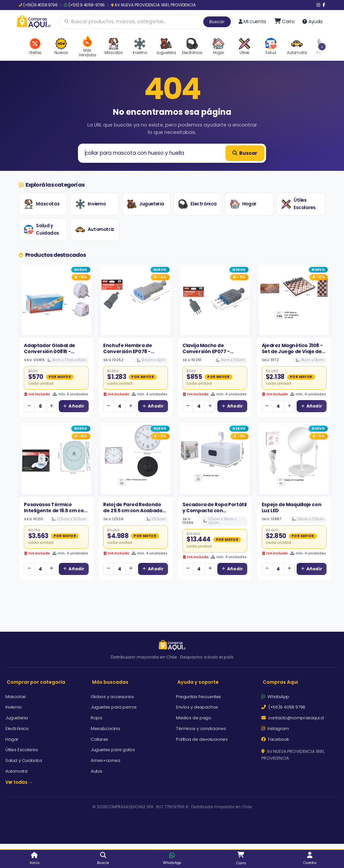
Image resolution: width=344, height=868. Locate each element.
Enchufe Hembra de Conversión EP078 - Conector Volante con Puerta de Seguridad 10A (133, 355)
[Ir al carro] (284, 21)
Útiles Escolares (298, 204)
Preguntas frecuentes (199, 697)
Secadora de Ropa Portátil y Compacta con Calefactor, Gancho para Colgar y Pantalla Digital (214, 514)
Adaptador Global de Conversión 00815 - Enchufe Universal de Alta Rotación (55, 355)
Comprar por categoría (36, 682)
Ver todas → (19, 782)
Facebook (275, 739)
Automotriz (95, 230)
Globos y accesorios (112, 697)
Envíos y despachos (197, 707)
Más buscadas (110, 682)
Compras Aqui (280, 682)
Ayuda (312, 21)
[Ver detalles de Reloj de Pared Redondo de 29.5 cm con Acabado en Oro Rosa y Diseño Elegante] (136, 460)
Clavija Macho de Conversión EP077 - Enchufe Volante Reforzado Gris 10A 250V (212, 355)
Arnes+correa (105, 760)
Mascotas (42, 204)
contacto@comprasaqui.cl (293, 718)
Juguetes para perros (114, 707)
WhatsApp (275, 697)
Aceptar (238, 837)
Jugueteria (146, 204)
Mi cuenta (252, 21)
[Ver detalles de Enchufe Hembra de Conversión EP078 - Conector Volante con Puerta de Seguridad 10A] (136, 301)
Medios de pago (193, 718)
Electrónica (198, 204)
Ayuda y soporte (198, 682)
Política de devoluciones (202, 739)
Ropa (96, 718)
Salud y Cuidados (41, 229)
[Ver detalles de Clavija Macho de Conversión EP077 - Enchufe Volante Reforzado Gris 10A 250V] (215, 301)
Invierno (91, 204)
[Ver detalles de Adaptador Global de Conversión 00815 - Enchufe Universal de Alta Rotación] (56, 301)
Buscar (217, 22)
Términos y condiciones (201, 729)
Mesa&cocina (105, 729)
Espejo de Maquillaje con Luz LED (291, 508)
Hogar (243, 204)
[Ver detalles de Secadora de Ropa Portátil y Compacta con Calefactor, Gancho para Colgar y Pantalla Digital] (215, 460)
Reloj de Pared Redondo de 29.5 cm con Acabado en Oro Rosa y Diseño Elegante (133, 514)
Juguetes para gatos (113, 750)
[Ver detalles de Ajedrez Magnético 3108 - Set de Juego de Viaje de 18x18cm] (294, 301)
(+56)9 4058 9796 (38, 5)
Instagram (275, 729)
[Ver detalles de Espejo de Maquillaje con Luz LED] (294, 460)
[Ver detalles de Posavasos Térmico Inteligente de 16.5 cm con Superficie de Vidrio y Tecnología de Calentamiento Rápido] (56, 460)
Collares (99, 739)
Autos (97, 771)
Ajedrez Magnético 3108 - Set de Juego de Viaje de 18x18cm (292, 352)
